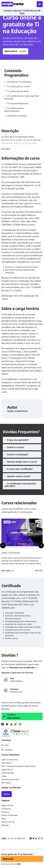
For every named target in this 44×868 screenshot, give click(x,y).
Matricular (8, 859)
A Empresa (6, 809)
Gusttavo (7, 750)
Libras (4, 776)
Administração (8, 773)
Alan (5, 745)
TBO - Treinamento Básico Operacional (18, 766)
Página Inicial (7, 805)
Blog (3, 819)
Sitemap (5, 825)
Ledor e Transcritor (10, 760)
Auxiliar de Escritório (11, 779)
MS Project (6, 783)
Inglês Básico (7, 769)
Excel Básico (7, 763)
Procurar (5, 812)
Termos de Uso (8, 822)
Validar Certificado (10, 815)
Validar (7, 794)
